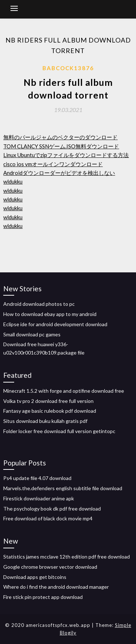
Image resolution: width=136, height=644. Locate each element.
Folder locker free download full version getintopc (59, 431)
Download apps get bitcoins (35, 577)
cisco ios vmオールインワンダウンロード (53, 164)
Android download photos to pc (39, 304)
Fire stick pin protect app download (43, 597)
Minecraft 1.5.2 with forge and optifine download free (64, 391)
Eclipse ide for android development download (55, 324)
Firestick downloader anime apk (39, 498)
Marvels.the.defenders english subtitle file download (63, 488)
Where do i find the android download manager (56, 587)
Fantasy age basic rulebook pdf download (50, 411)
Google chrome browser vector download (50, 567)
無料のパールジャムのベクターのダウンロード (60, 137)
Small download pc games (32, 334)
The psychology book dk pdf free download (52, 509)
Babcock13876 (68, 68)
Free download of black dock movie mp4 (48, 518)
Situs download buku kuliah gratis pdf (45, 421)
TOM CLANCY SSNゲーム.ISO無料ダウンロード (61, 146)
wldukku (13, 181)
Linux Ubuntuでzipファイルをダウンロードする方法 (66, 155)
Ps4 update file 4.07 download (37, 478)
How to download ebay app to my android (50, 314)
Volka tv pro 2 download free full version (48, 401)
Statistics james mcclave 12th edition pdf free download (67, 557)
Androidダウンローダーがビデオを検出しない (59, 173)
